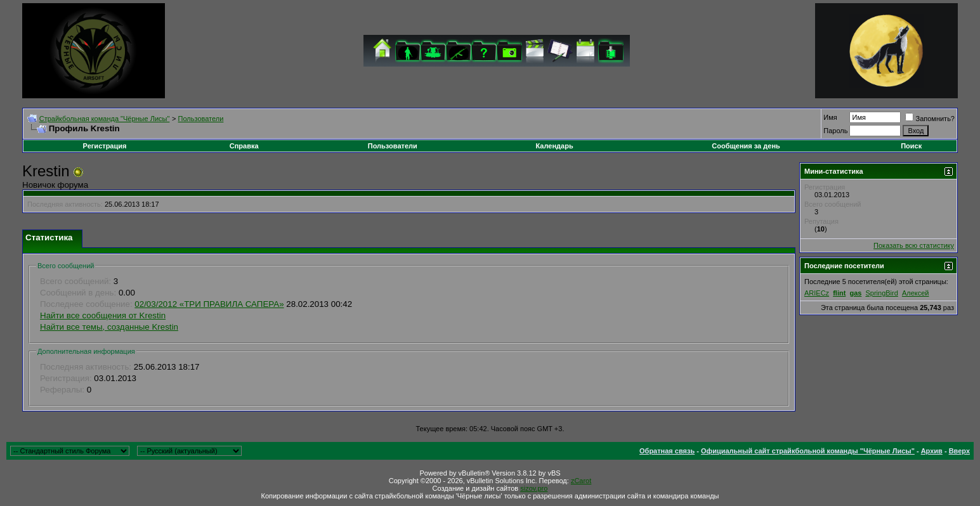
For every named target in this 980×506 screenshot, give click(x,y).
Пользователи (201, 119)
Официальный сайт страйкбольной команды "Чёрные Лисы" (808, 451)
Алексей (916, 293)
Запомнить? (930, 119)
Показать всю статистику (914, 245)
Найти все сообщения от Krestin (103, 315)
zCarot (581, 481)
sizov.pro (534, 488)
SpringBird (881, 293)
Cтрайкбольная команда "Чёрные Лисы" (105, 119)
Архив (932, 451)
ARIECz (817, 293)
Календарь (555, 146)
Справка (244, 146)
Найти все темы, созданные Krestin (109, 327)
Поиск (911, 146)
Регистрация (105, 146)
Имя (830, 117)
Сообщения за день (746, 146)
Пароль (835, 131)
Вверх (959, 451)
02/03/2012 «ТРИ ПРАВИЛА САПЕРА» (209, 304)
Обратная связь (667, 451)
